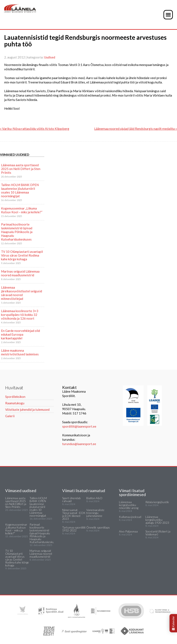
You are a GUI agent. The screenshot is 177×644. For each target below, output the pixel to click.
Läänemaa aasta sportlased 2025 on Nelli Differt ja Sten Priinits (21, 169)
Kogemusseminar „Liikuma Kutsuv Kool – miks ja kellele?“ (22, 210)
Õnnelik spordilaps (98, 527)
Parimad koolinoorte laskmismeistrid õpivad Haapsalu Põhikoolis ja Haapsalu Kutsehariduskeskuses (17, 232)
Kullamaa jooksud (130, 517)
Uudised (50, 57)
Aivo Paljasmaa (128, 531)
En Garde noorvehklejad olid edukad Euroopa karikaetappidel (20, 334)
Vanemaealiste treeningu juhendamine (95, 513)
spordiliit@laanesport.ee (79, 426)
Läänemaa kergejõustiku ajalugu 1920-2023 (157, 520)
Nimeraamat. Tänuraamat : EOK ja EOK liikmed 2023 (74, 514)
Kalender (173, 623)
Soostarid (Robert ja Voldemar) (158, 533)
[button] (168, 15)
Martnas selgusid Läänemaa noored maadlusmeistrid (20, 273)
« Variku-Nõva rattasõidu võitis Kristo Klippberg (35, 128)
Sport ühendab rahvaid (71, 499)
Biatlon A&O (94, 498)
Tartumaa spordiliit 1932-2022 (74, 529)
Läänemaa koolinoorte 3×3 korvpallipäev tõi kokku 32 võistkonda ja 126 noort (20, 315)
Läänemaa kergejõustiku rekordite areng (129, 505)
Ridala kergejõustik (157, 502)
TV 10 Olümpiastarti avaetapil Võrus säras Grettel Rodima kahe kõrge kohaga (22, 255)
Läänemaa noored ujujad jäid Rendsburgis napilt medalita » (136, 128)
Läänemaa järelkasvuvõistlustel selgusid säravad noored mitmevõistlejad (22, 293)
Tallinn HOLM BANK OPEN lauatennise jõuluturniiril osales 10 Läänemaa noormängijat (20, 190)
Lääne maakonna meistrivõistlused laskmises (20, 352)
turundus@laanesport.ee (79, 444)
